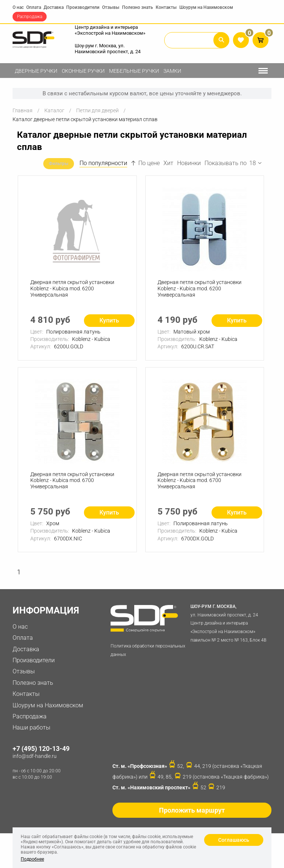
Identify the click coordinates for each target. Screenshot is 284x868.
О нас (18, 7)
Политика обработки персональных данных (148, 653)
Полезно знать (138, 7)
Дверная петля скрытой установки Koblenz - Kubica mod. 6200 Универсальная (73, 290)
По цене (145, 163)
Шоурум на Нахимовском (206, 7)
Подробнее (32, 859)
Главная (23, 110)
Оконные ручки (83, 71)
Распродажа (30, 17)
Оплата (34, 7)
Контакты (166, 7)
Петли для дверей (97, 110)
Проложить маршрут (192, 813)
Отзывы (111, 7)
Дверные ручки (36, 71)
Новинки (189, 163)
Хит (168, 163)
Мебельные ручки (134, 71)
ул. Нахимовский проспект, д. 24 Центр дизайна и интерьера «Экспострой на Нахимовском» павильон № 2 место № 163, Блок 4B (229, 626)
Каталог (54, 110)
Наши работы (31, 731)
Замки (172, 71)
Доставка (54, 7)
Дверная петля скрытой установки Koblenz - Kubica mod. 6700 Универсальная (73, 483)
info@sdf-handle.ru (35, 759)
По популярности (103, 163)
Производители (83, 7)
